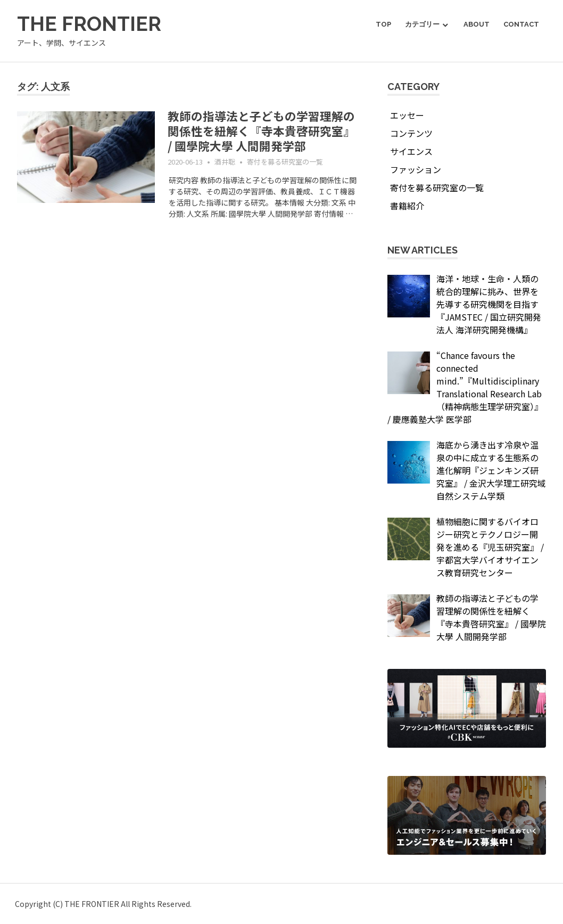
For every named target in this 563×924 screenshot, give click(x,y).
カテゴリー (422, 24)
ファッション (416, 169)
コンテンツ (411, 133)
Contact (521, 24)
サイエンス (411, 151)
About (477, 24)
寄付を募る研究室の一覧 (285, 162)
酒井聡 (225, 162)
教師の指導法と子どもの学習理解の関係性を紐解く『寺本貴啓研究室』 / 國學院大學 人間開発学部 (261, 130)
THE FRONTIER (89, 24)
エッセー (407, 115)
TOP (383, 24)
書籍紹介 (407, 206)
